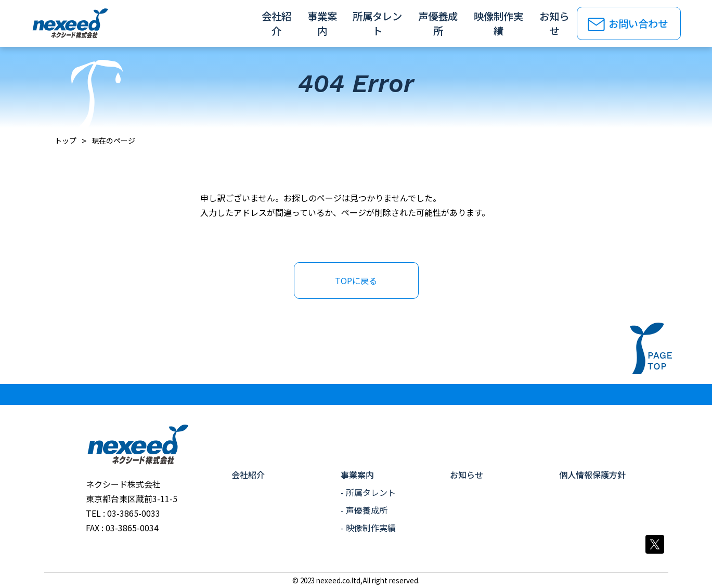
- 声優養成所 (364, 510)
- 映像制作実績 (368, 528)
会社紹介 (276, 23)
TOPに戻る (356, 280)
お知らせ (552, 23)
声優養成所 (437, 23)
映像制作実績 (497, 23)
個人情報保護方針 (592, 475)
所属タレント (377, 23)
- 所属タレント (368, 492)
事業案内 (321, 23)
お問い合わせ (640, 23)
